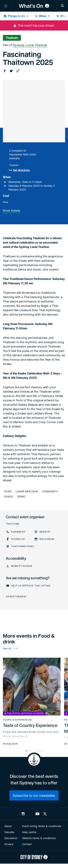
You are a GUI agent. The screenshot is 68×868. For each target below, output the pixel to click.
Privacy (9, 844)
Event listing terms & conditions (42, 826)
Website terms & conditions (39, 838)
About (8, 826)
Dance (9, 497)
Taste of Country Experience (30, 725)
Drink (21, 497)
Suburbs (9, 832)
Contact (27, 844)
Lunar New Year (27, 491)
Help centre (29, 832)
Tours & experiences (17, 720)
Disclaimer (11, 838)
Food (8, 491)
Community (50, 491)
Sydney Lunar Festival (30, 45)
